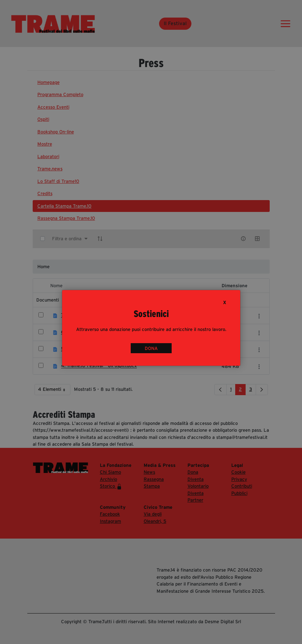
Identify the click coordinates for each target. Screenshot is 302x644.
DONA (151, 348)
